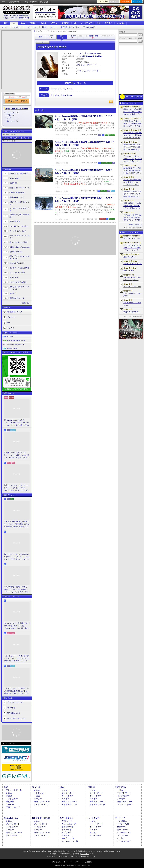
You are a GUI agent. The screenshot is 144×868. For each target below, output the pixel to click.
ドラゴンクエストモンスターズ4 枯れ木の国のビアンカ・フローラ (133, 248)
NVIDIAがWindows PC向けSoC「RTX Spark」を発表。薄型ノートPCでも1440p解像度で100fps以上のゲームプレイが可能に (133, 194)
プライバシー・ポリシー (73, 862)
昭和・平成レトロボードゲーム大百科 (19, 257)
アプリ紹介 (67, 832)
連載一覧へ (26, 303)
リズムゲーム (123, 835)
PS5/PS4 (33, 23)
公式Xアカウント (15, 2)
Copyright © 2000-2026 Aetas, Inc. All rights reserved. (72, 865)
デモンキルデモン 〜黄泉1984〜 (132, 295)
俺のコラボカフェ (16, 252)
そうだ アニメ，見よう (18, 231)
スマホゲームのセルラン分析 (19, 209)
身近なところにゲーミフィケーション (19, 288)
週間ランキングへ (136, 224)
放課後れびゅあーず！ (18, 298)
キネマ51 (13, 293)
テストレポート (96, 824)
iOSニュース (67, 821)
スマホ (54, 23)
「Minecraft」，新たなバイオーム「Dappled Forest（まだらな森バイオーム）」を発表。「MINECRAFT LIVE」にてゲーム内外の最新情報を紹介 (133, 159)
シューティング (124, 832)
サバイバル (82, 71)
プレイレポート (18, 27)
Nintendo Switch (12, 348)
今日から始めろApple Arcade (20, 247)
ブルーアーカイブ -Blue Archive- (132, 304)
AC (98, 23)
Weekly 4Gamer (15, 178)
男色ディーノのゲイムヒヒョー (19, 203)
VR (75, 23)
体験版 (44, 27)
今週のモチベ (14, 183)
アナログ (108, 23)
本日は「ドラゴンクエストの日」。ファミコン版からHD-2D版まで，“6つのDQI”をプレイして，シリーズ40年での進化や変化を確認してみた (17, 455)
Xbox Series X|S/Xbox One (16, 340)
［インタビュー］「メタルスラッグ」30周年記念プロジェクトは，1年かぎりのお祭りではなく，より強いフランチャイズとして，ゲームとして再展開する (16, 691)
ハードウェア (87, 23)
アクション (82, 65)
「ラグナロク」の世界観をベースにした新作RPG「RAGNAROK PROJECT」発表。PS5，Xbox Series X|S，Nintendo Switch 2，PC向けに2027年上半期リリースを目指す (133, 135)
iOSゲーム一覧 (68, 838)
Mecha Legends (129, 270)
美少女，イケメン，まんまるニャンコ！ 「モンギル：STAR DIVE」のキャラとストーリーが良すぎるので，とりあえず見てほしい (17, 488)
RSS (3, 2)
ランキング (137, 1)
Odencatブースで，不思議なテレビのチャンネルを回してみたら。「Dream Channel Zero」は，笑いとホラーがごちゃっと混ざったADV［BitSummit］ (17, 626)
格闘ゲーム (122, 827)
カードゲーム (123, 830)
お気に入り (114, 1)
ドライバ (10, 328)
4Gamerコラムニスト (17, 263)
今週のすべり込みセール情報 (19, 216)
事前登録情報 (67, 827)
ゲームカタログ (89, 27)
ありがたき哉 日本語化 (18, 282)
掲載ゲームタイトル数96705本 (16, 16)
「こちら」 (85, 854)
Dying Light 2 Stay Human (62, 89)
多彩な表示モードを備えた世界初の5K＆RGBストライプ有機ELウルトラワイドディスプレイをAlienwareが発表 (133, 206)
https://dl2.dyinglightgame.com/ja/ (90, 53)
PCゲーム (10, 336)
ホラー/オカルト (94, 71)
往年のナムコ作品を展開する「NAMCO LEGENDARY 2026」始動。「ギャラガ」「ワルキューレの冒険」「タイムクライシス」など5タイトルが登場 (133, 112)
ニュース (11, 112)
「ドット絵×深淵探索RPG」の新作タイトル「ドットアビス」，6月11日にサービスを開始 (132, 182)
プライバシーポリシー (15, 702)
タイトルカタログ (42, 805)
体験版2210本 (24, 18)
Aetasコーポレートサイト (16, 718)
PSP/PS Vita (120, 787)
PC (14, 23)
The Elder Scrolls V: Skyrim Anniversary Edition (132, 279)
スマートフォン (67, 818)
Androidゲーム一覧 (70, 841)
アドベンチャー (93, 65)
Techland (80, 56)
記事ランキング (13, 807)
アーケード (120, 818)
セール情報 (67, 830)
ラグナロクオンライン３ (133, 264)
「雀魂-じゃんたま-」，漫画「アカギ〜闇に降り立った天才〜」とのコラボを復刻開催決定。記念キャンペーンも (133, 124)
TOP (6, 23)
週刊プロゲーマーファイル (19, 188)
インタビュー (33, 27)
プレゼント (11, 317)
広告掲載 (88, 862)
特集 (9, 115)
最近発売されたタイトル (70, 27)
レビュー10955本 (10, 18)
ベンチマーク (95, 835)
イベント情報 (123, 824)
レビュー (5, 27)
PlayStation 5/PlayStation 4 (16, 344)
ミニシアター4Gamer (17, 273)
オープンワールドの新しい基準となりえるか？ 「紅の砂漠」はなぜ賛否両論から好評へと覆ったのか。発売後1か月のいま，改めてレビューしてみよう (17, 524)
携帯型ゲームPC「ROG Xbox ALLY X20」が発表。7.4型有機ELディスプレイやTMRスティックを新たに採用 (133, 147)
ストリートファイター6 (132, 287)
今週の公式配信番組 (17, 193)
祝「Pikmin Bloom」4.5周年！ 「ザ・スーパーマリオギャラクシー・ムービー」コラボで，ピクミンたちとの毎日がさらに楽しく (16, 423)
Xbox (23, 23)
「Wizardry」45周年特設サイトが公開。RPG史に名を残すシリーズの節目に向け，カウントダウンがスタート (133, 218)
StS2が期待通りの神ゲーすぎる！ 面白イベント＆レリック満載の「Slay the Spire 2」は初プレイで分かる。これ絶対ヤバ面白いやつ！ (17, 589)
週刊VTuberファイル (17, 197)
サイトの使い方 (31, 2)
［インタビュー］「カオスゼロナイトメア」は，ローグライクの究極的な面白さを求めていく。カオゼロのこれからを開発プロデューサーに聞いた (16, 658)
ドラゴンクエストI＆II (132, 238)
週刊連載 (10, 802)
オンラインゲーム (14, 790)
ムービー (54, 27)
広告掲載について (14, 713)
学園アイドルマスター (132, 312)
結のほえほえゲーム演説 (19, 242)
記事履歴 (126, 1)
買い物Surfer (14, 277)
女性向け (65, 23)
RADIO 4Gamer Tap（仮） (19, 226)
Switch (44, 23)
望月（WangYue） (130, 257)
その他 (120, 838)
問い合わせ (44, 2)
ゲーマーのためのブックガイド (19, 237)
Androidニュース (69, 824)
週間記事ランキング (14, 312)
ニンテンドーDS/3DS (41, 818)
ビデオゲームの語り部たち (19, 268)
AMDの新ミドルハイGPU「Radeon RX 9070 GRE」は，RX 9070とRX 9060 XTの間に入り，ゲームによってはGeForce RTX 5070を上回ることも (132, 171)
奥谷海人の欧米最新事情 (19, 173)
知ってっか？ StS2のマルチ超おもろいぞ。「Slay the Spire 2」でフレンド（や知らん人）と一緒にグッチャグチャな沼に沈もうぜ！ (17, 557)
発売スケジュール (42, 802)
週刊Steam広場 (15, 221)
